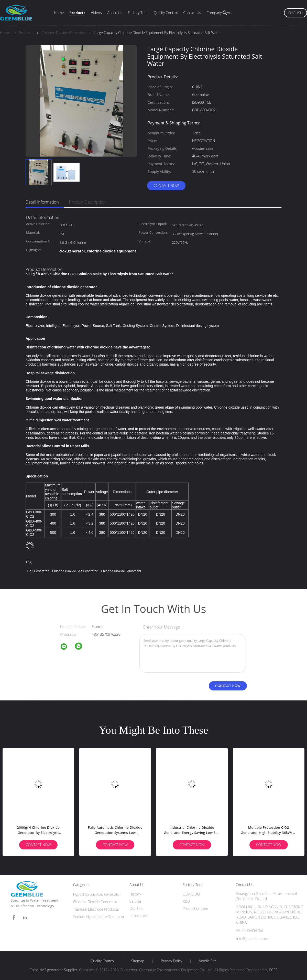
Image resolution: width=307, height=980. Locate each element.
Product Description (87, 202)
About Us (115, 13)
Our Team (138, 908)
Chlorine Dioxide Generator (95, 902)
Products (77, 13)
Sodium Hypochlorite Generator (99, 917)
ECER (273, 970)
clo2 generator (38, 571)
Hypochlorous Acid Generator (97, 894)
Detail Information (42, 202)
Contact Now (166, 185)
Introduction (139, 916)
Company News (219, 13)
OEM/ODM (191, 894)
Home (59, 13)
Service (135, 901)
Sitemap (138, 961)
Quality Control (166, 13)
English (295, 13)
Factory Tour (138, 13)
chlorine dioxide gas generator (75, 571)
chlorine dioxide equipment (121, 571)
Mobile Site (208, 961)
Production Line (195, 908)
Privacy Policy (172, 961)
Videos (96, 13)
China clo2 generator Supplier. (54, 970)
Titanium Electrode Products (96, 909)
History (135, 894)
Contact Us (192, 13)
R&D (186, 901)
